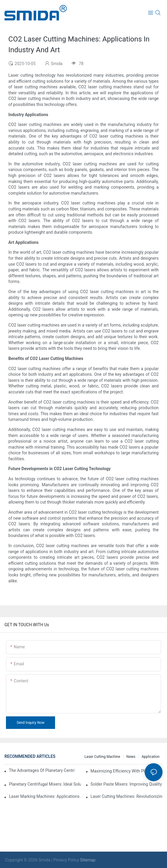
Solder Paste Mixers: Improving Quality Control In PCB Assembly (127, 784)
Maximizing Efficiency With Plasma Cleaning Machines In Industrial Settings (127, 771)
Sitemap (88, 860)
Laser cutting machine (102, 757)
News (131, 757)
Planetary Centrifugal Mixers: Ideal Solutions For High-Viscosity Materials (45, 784)
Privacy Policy (66, 860)
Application (151, 757)
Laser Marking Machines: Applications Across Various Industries (45, 796)
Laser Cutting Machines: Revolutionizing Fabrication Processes (127, 796)
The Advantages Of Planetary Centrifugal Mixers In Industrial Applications (42, 770)
